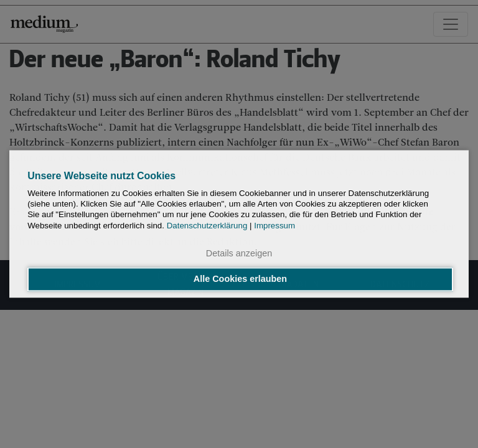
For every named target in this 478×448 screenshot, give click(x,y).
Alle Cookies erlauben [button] (240, 279)
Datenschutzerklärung (207, 226)
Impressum (274, 226)
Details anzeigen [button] (239, 253)
